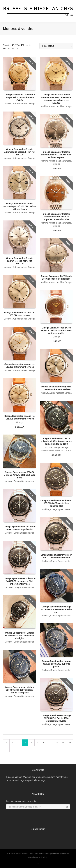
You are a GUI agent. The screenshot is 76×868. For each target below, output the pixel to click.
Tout (18, 48)
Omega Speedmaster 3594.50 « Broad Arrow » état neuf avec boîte (20, 475)
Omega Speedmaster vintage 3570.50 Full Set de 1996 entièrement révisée (56, 718)
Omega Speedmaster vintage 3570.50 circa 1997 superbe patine (56, 664)
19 (63, 743)
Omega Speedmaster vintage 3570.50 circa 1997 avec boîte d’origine (20, 636)
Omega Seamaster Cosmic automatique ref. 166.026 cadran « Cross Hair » (20, 206)
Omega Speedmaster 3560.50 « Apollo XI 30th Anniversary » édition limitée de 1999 (56, 441)
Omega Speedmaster (24, 481)
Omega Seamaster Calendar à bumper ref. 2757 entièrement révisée (20, 97)
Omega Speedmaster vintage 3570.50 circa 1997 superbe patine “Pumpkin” (20, 690)
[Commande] (56, 46)
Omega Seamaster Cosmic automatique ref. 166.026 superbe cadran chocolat (56, 217)
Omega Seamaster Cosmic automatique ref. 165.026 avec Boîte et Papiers (56, 155)
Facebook (8, 836)
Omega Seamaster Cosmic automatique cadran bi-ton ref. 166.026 (20, 152)
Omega (56, 164)
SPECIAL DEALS (63, 450)
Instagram (12, 836)
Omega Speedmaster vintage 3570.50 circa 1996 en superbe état (56, 609)
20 (69, 743)
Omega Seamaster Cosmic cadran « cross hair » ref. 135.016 (20, 261)
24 (9, 48)
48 (13, 48)
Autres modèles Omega (24, 104)
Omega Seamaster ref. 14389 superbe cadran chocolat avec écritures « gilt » (56, 330)
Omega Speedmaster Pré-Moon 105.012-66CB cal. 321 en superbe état (56, 503)
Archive (8, 104)
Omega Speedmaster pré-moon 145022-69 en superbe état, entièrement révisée (20, 581)
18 (57, 743)
